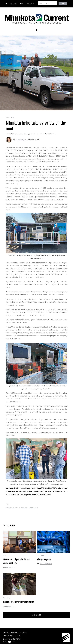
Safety (17, 507)
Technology (41, 555)
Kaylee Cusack (10, 567)
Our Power (6, 598)
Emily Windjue (21, 139)
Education (24, 507)
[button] (36, 30)
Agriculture (10, 507)
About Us (14, 4)
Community (10, 117)
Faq (22, 4)
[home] (36, 19)
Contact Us (30, 4)
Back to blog (36, 615)
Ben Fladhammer (46, 564)
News (5, 555)
